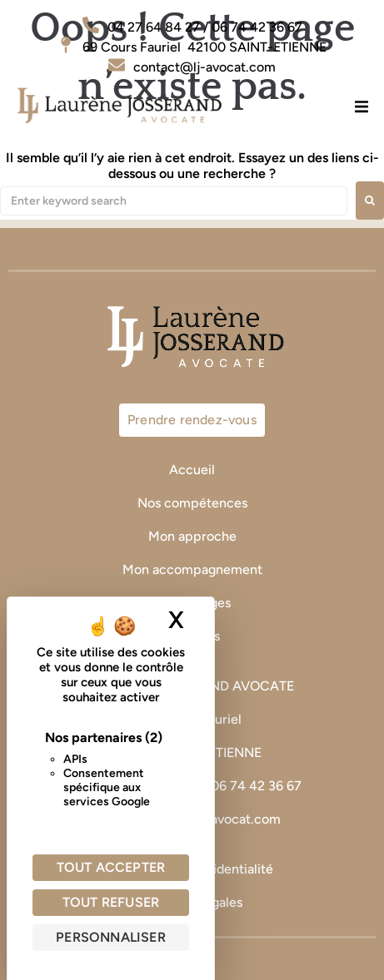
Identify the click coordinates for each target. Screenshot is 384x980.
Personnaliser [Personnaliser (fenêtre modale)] (111, 937)
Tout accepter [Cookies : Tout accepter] (111, 867)
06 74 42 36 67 (258, 786)
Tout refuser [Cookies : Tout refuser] (111, 902)
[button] (361, 106)
